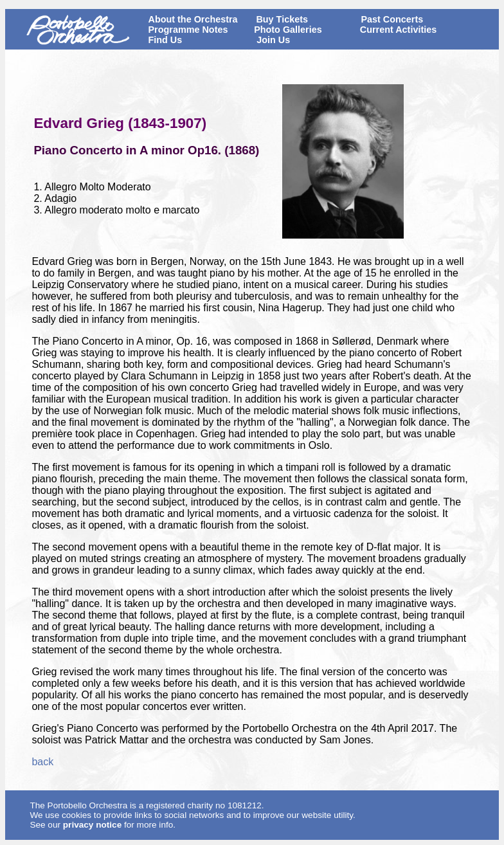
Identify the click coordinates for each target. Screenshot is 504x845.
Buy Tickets (282, 19)
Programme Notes (188, 30)
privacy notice (92, 825)
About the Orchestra (193, 19)
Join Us (273, 40)
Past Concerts (392, 19)
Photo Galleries (288, 30)
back (42, 762)
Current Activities (398, 30)
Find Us (166, 40)
